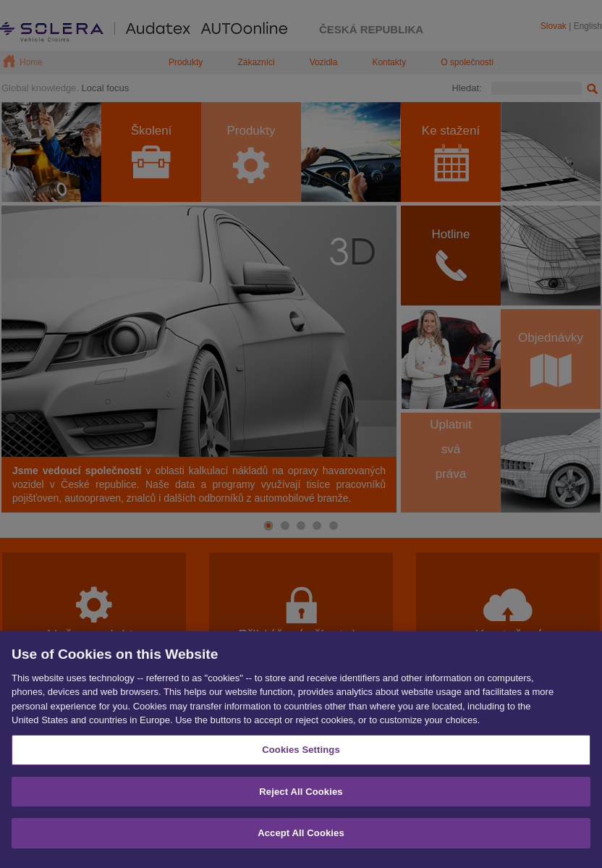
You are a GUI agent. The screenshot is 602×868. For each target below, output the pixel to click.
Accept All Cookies (301, 840)
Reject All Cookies (301, 798)
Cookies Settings (301, 756)
